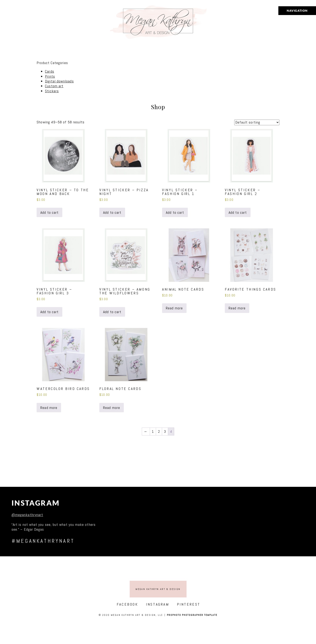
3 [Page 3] (165, 431)
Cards (49, 71)
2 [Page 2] (159, 431)
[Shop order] (257, 122)
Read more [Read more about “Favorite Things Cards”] (237, 308)
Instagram (36, 503)
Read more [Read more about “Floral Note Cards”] (112, 408)
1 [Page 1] (153, 431)
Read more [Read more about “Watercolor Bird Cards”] (49, 408)
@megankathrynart (27, 515)
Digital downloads (59, 81)
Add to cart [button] (49, 212)
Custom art (54, 86)
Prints (50, 76)
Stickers (52, 91)
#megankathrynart (43, 541)
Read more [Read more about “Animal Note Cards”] (174, 308)
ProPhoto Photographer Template (192, 615)
